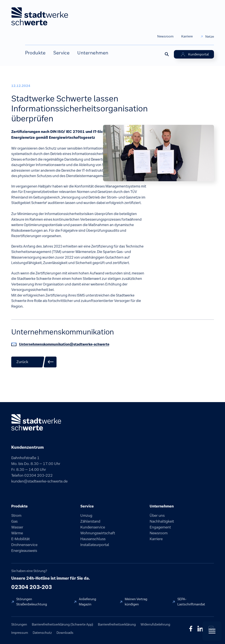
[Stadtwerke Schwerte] (36, 422)
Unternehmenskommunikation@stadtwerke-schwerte (64, 344)
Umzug (86, 515)
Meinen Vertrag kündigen (136, 602)
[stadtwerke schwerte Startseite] (40, 16)
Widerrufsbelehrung (155, 624)
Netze (210, 37)
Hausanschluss (93, 539)
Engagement (160, 527)
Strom (16, 515)
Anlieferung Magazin (87, 602)
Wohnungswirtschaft (98, 533)
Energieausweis (24, 551)
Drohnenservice (24, 545)
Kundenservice (93, 527)
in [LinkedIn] (200, 629)
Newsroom (165, 36)
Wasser (17, 527)
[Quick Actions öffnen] (212, 631)
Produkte (35, 53)
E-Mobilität (20, 539)
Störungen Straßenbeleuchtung (32, 602)
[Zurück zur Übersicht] (34, 362)
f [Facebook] (191, 629)
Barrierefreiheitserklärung (117, 624)
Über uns (157, 515)
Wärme (17, 533)
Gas (14, 521)
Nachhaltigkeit (162, 521)
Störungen (19, 624)
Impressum (20, 633)
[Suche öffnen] (167, 54)
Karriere (187, 36)
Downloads (65, 633)
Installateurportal (95, 545)
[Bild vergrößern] (159, 152)
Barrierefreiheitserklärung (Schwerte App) (62, 624)
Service (61, 53)
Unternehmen (93, 53)
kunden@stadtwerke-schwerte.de (39, 481)
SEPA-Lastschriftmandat (191, 602)
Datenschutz (42, 633)
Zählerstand (90, 521)
